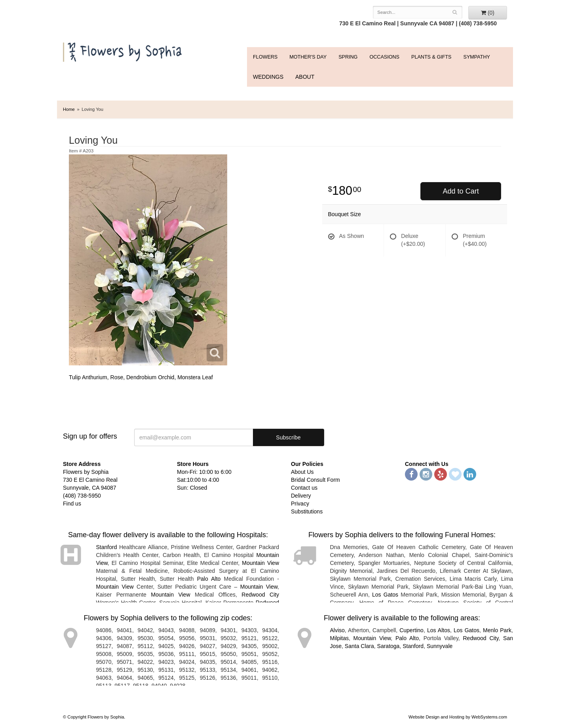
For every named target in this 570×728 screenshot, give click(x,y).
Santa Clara (359, 646)
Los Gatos (385, 595)
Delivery (301, 496)
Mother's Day (308, 57)
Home (69, 109)
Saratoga (389, 646)
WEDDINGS (268, 77)
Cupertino (411, 630)
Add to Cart (461, 191)
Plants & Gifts (431, 57)
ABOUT (305, 77)
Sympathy (476, 57)
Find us (72, 504)
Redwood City (260, 595)
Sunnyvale (440, 646)
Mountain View (260, 563)
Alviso (337, 630)
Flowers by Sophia (123, 50)
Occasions (384, 57)
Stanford (107, 547)
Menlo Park (497, 630)
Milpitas (339, 638)
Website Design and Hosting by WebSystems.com (458, 717)
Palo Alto (209, 579)
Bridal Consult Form (315, 480)
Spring (348, 57)
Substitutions (307, 511)
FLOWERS (265, 57)
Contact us (304, 488)
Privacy (300, 504)
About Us (302, 472)
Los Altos (439, 630)
